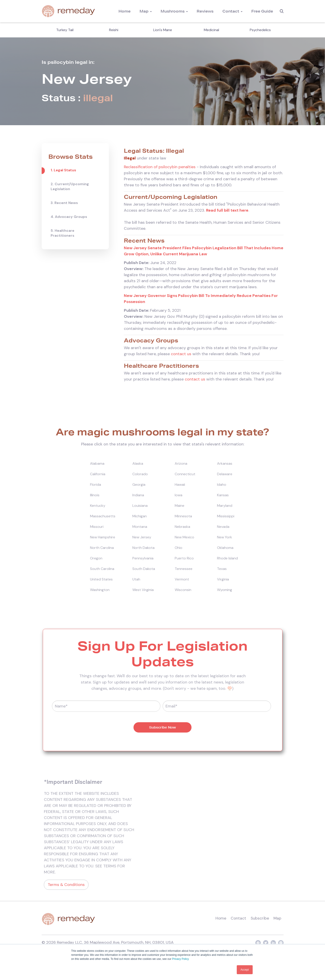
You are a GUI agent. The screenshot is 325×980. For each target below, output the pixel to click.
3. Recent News (64, 203)
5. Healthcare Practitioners (62, 233)
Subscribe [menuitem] (259, 919)
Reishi (114, 30)
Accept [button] (245, 970)
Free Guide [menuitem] (262, 11)
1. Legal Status (63, 170)
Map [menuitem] (144, 11)
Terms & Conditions (66, 885)
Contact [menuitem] (231, 11)
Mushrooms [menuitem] (173, 11)
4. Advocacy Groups (69, 217)
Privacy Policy (180, 959)
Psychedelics (260, 30)
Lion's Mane (163, 30)
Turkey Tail (65, 30)
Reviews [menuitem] (205, 11)
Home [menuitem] (125, 11)
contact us (181, 354)
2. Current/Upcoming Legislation (70, 186)
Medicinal (211, 30)
